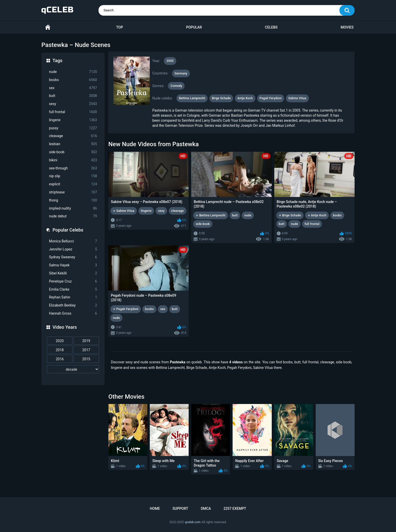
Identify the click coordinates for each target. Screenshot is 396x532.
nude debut (73, 216)
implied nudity (73, 208)
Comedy (176, 86)
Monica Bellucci (73, 241)
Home (48, 27)
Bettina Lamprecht (192, 98)
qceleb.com (193, 522)
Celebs (271, 27)
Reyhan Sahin (73, 297)
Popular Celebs (68, 230)
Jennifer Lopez (73, 249)
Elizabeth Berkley (73, 305)
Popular (194, 27)
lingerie (73, 120)
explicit (73, 184)
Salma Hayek (73, 265)
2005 (170, 61)
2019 (86, 341)
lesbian (73, 144)
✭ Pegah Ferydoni (126, 309)
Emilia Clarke (73, 289)
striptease (73, 192)
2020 (60, 341)
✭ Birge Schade (290, 215)
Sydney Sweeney (73, 257)
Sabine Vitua (297, 98)
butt (73, 96)
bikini (73, 160)
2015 (86, 359)
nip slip (73, 176)
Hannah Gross (73, 313)
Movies (347, 27)
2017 (86, 350)
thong (73, 200)
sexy (73, 104)
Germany (181, 73)
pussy (73, 128)
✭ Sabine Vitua (124, 211)
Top (120, 27)
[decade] (73, 369)
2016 (60, 359)
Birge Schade (221, 98)
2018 (60, 350)
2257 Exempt (235, 509)
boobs (73, 80)
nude (73, 72)
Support (180, 509)
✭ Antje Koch (317, 215)
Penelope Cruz (73, 281)
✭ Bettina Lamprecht (211, 215)
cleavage (73, 136)
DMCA (206, 509)
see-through (73, 168)
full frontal (73, 112)
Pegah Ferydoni (271, 98)
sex (73, 88)
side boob (73, 152)
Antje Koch (245, 98)
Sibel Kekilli (73, 273)
